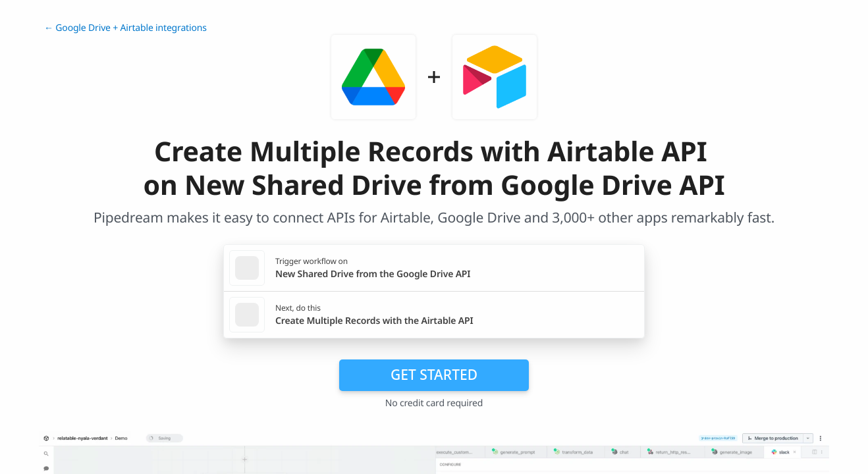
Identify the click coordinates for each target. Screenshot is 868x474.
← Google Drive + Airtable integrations (125, 28)
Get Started (434, 375)
